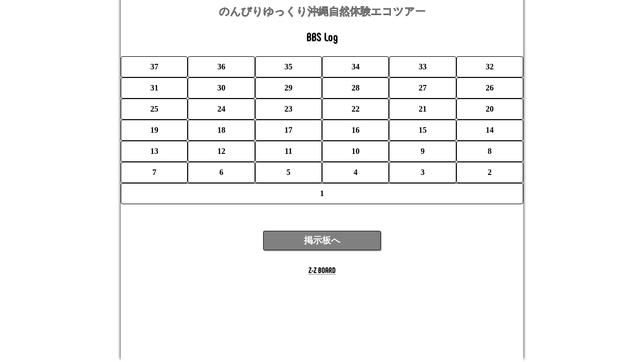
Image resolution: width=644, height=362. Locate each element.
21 (423, 109)
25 (154, 109)
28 (356, 88)
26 (490, 88)
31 (154, 88)
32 (490, 67)
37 (154, 67)
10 (356, 151)
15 (423, 130)
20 (490, 109)
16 (356, 130)
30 (221, 88)
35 (288, 67)
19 (154, 130)
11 (289, 151)
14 (490, 130)
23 (288, 109)
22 (356, 109)
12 (221, 151)
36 (221, 67)
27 (423, 88)
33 (423, 67)
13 (154, 151)
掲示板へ (322, 240)
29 (288, 88)
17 (288, 130)
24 (221, 109)
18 (221, 130)
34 (356, 67)
